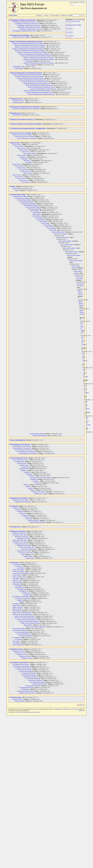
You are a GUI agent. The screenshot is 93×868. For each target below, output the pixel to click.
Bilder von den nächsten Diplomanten (23, 614)
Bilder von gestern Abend (20, 577)
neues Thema (13, 15)
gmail (23, 555)
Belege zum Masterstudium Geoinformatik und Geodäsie (27, 42)
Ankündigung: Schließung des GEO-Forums (23, 20)
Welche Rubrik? (28, 625)
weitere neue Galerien (19, 570)
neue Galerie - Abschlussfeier (21, 596)
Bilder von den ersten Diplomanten (22, 613)
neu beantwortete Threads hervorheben (41, 478)
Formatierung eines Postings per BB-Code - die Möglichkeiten (28, 128)
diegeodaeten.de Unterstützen (19, 498)
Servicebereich (26, 689)
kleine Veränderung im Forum (19, 458)
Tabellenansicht (65, 15)
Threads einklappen (55, 15)
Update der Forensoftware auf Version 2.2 (22, 119)
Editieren (24, 470)
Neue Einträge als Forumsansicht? (20, 445)
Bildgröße (20, 600)
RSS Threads (75, 709)
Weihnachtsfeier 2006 (19, 629)
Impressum (82, 2)
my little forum (81, 711)
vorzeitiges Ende (19, 588)
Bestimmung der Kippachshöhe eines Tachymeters (25, 107)
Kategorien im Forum (17, 649)
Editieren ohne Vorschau (39, 492)
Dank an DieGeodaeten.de (18, 440)
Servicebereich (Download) (24, 670)
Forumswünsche (26, 182)
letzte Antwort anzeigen (30, 154)
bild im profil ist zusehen (59, 232)
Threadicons (27, 472)
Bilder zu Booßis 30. (18, 607)
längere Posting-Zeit (33, 521)
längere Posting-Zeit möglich (38, 522)
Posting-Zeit (14, 506)
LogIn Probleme (35, 211)
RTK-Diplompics (17, 611)
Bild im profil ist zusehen (72, 252)
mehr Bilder (16, 579)
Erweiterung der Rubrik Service (25, 691)
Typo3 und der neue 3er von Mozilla (21, 133)
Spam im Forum (15, 143)
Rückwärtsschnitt (16, 113)
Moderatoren (23, 157)
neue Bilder (16, 604)
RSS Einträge (67, 709)
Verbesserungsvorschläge (18, 195)
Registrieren (76, 2)
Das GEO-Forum (34, 6)
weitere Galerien (17, 575)
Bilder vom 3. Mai (17, 580)
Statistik (13, 187)
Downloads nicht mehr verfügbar (20, 35)
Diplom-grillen (16, 584)
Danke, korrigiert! (30, 65)
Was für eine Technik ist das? (27, 547)
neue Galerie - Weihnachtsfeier (21, 573)
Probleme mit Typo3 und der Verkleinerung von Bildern (26, 124)
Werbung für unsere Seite (18, 531)
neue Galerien (15, 563)
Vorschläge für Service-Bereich (19, 663)
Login (71, 2)
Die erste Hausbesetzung (20, 630)
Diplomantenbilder (18, 582)
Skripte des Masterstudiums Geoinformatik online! (30, 78)
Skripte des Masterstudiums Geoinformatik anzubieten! (26, 73)
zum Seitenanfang (58, 709)
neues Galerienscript (18, 645)
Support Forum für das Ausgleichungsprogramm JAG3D (27, 712)
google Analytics (28, 556)
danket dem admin (16, 697)
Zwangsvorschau (20, 462)
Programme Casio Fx (17, 99)
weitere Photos (17, 605)
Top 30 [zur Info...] (16, 527)
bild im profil (53, 230)
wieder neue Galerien (19, 572)
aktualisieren (39, 15)
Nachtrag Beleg (17, 67)
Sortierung (46, 15)
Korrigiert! (29, 61)
